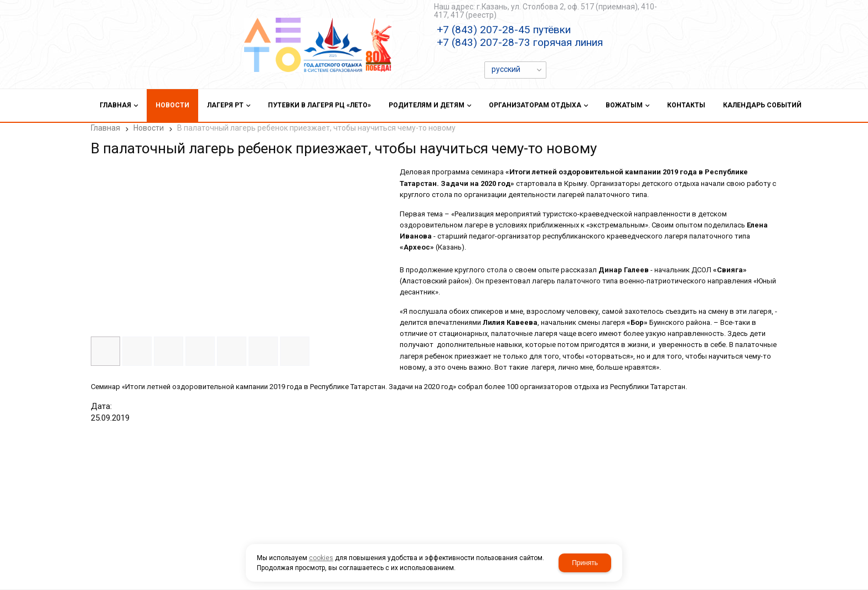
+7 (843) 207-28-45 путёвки (504, 30)
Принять (585, 563)
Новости (149, 128)
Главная (105, 128)
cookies (321, 558)
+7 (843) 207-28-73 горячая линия (520, 42)
